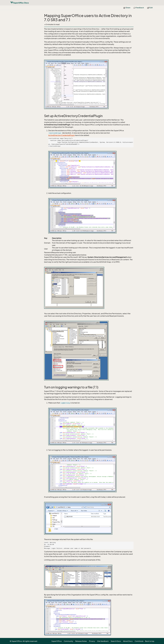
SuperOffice (57, 641)
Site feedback (103, 641)
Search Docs (116, 641)
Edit (150, 8)
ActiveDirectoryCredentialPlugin (61, 135)
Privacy (92, 641)
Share (127, 8)
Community (68, 641)
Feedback (139, 8)
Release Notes (81, 641)
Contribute (139, 641)
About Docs (128, 641)
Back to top (150, 641)
